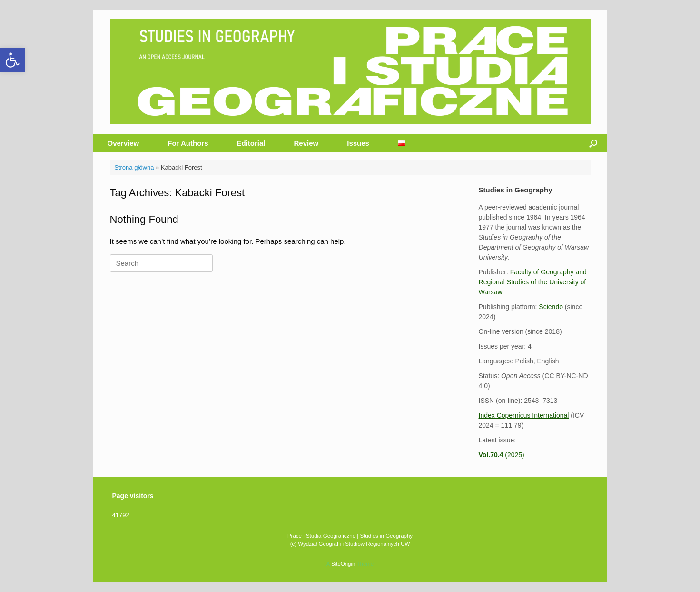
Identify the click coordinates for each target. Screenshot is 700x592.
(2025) (502, 455)
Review (306, 143)
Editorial (251, 143)
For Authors (188, 143)
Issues (358, 143)
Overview (123, 143)
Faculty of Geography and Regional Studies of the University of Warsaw (533, 282)
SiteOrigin (343, 564)
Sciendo (551, 307)
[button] (12, 60)
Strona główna (134, 167)
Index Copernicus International (524, 415)
